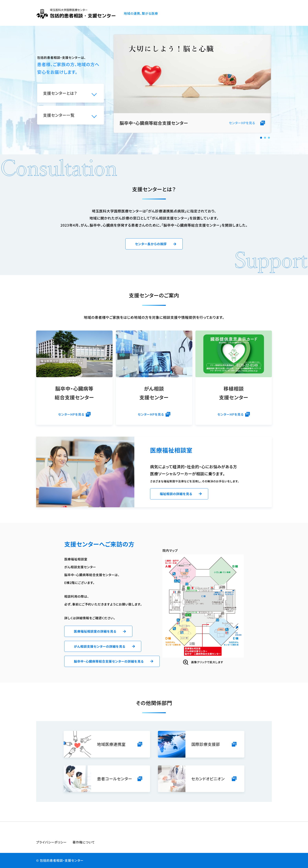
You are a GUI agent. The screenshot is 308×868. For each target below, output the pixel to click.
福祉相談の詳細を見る (176, 494)
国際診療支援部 (206, 744)
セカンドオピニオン (208, 779)
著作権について (84, 842)
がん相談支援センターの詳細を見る (100, 646)
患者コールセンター (115, 779)
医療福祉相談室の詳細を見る (95, 631)
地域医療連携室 (111, 744)
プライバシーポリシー (51, 842)
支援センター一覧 (59, 115)
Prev (119, 84)
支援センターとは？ (60, 93)
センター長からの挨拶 (151, 244)
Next (266, 84)
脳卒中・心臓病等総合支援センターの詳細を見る (109, 661)
